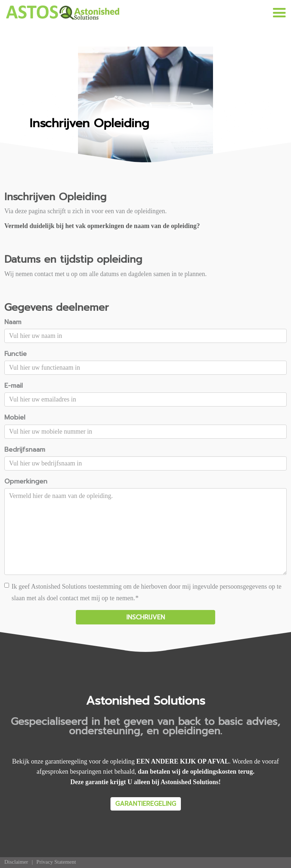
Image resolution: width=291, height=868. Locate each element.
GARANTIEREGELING (146, 804)
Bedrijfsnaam (25, 450)
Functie (16, 354)
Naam (13, 322)
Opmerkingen (26, 481)
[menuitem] (16, 862)
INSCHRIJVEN (146, 617)
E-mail (14, 386)
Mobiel (15, 417)
